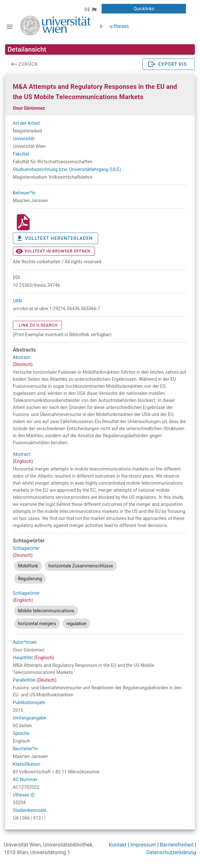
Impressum (143, 845)
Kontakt (118, 845)
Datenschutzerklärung (171, 852)
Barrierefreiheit (177, 845)
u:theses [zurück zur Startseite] (119, 26)
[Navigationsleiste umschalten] (10, 27)
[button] (90, 10)
